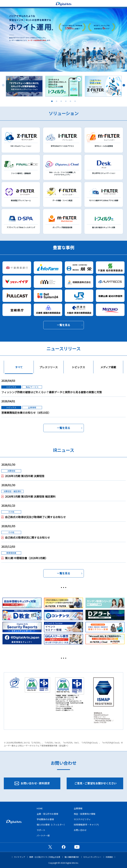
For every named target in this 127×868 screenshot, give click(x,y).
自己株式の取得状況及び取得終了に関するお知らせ (35, 517)
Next (124, 85)
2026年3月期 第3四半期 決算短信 (25, 476)
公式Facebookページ (63, 847)
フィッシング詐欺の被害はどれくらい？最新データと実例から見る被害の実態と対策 (52, 392)
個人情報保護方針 (72, 857)
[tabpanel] (24, 86)
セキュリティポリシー (92, 857)
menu (4, 3)
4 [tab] (66, 101)
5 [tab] (70, 101)
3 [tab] (61, 101)
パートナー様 (43, 835)
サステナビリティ (82, 819)
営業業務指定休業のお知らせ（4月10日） (26, 413)
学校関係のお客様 (45, 819)
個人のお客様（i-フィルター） (51, 825)
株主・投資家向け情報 (85, 814)
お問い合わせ (80, 830)
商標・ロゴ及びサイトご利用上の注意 (45, 857)
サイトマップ (20, 857)
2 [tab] (57, 101)
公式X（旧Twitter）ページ (50, 847)
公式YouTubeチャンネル (77, 847)
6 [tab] (75, 101)
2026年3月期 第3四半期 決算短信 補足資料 (30, 496)
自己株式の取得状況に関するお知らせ (27, 537)
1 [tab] (52, 101)
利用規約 (109, 857)
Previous (3, 85)
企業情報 (78, 808)
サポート (41, 830)
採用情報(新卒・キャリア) (86, 825)
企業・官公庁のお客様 (47, 814)
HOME (40, 808)
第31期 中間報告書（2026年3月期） (26, 558)
